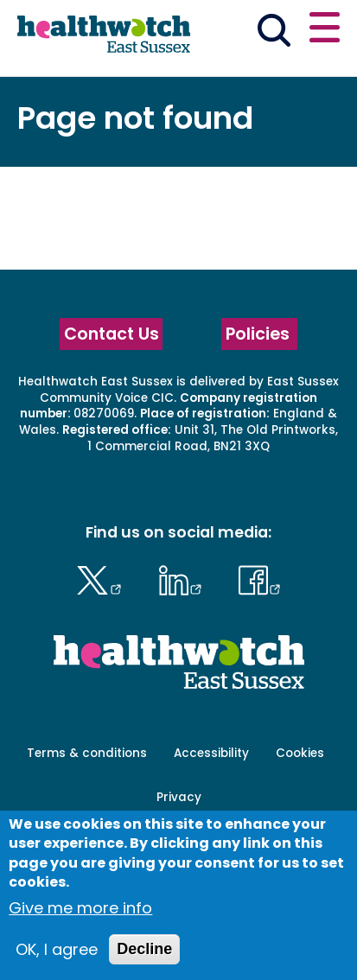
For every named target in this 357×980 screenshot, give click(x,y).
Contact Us (112, 334)
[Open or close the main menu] (325, 30)
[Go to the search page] (274, 33)
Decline (144, 949)
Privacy (179, 797)
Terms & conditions (87, 753)
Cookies (300, 753)
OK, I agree (57, 949)
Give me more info (80, 908)
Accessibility (211, 753)
